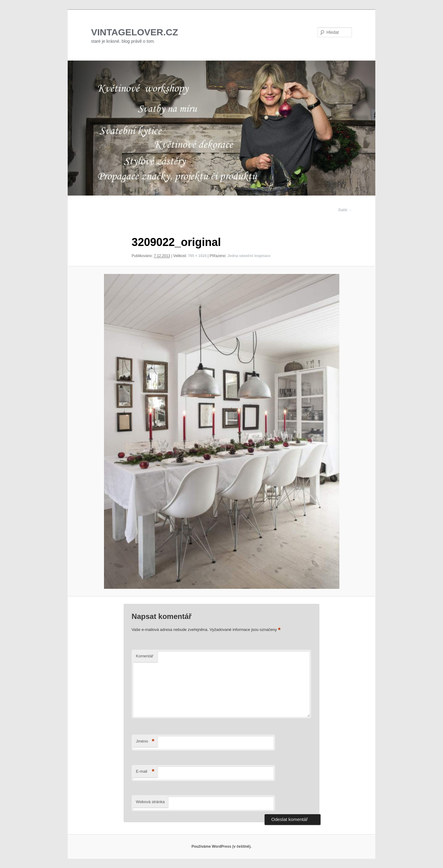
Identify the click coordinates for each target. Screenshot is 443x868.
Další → (345, 210)
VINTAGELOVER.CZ (135, 32)
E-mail (145, 772)
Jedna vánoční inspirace (249, 256)
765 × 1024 (197, 256)
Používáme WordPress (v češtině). (221, 846)
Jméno (145, 741)
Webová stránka (150, 802)
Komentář (145, 656)
